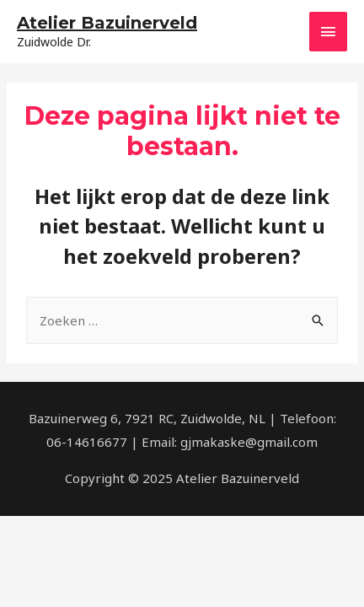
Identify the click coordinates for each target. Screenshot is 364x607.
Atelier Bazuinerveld (107, 23)
